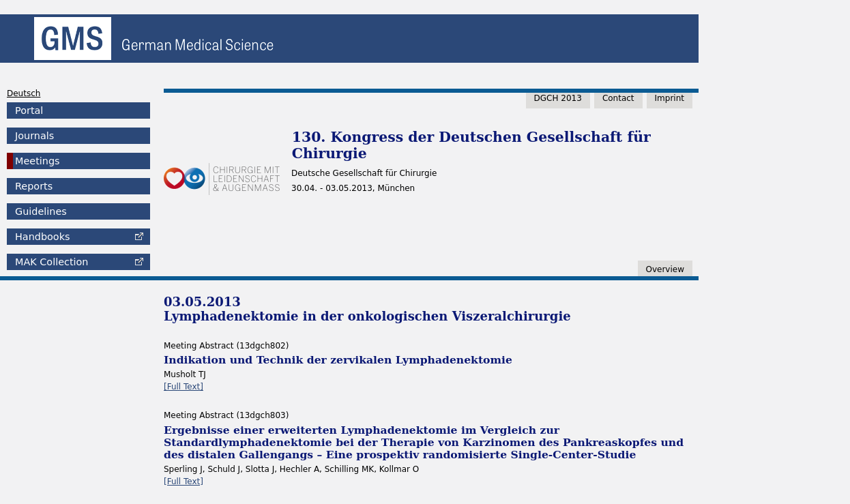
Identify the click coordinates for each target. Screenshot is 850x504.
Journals (34, 136)
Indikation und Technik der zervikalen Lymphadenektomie (338, 360)
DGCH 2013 (558, 98)
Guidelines (41, 211)
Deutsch (24, 93)
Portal (29, 110)
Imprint (670, 98)
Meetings (38, 161)
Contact (618, 98)
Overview (665, 269)
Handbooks (42, 237)
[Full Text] (184, 387)
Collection (52, 262)
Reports (34, 186)
